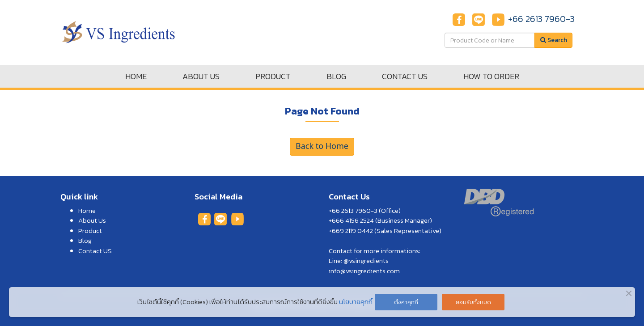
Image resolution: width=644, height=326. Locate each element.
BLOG (336, 76)
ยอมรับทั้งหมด (473, 302)
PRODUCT (273, 76)
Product (90, 231)
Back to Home (322, 146)
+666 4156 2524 (351, 220)
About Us (92, 220)
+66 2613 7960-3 (541, 19)
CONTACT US (405, 76)
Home (87, 210)
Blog (85, 240)
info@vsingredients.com (364, 271)
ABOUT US (201, 76)
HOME (136, 76)
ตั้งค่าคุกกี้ (406, 302)
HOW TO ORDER (491, 76)
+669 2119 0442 (351, 231)
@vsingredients (366, 260)
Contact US (95, 251)
